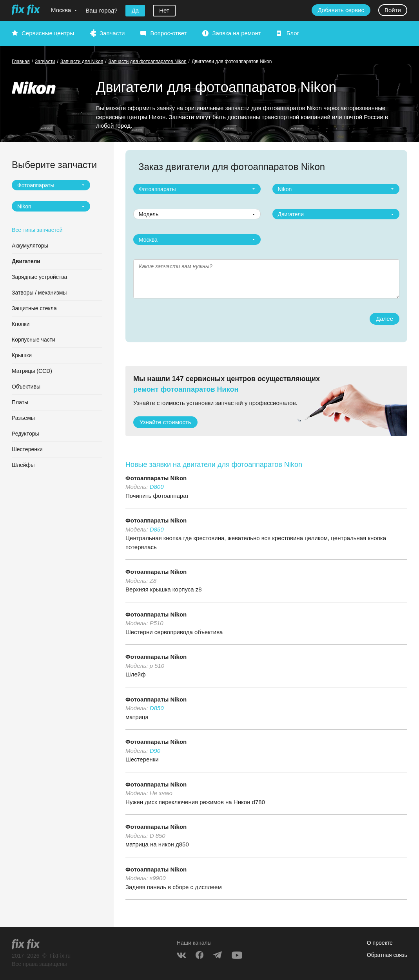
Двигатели (26, 261)
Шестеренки (27, 449)
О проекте (380, 943)
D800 (157, 487)
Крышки (22, 355)
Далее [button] (385, 319)
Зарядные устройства (39, 277)
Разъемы (23, 418)
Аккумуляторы (30, 246)
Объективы (26, 387)
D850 (157, 529)
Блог (293, 33)
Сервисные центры (48, 33)
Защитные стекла (34, 308)
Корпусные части (34, 340)
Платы (20, 402)
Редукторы (25, 434)
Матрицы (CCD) (32, 371)
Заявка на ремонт (236, 33)
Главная (21, 61)
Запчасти (112, 33)
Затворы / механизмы (39, 293)
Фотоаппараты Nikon (156, 478)
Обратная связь (387, 955)
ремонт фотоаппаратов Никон (186, 389)
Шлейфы (23, 465)
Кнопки (21, 324)
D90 (155, 751)
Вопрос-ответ (168, 33)
